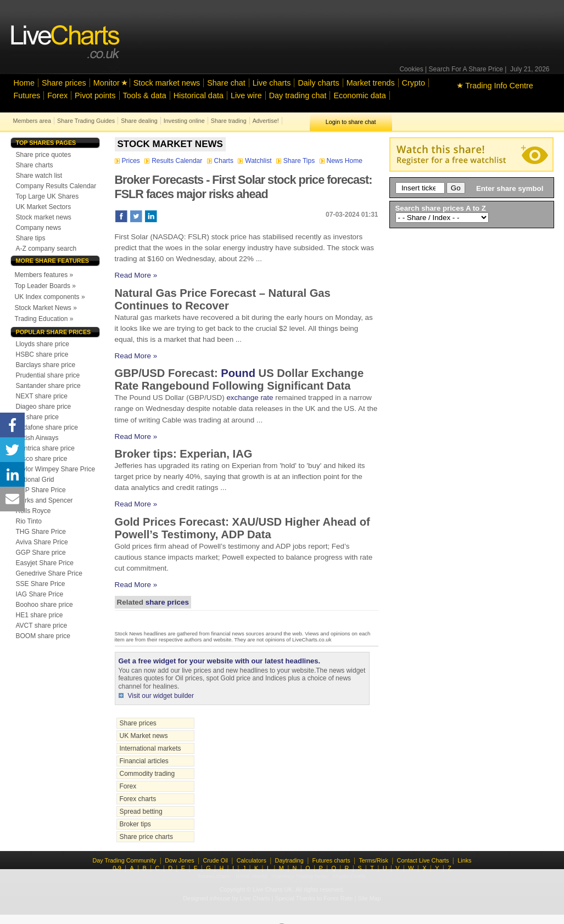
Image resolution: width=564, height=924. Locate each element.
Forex (57, 95)
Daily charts (318, 83)
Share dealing (139, 121)
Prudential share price (48, 375)
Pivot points (95, 95)
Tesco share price (42, 459)
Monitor (107, 83)
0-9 (117, 868)
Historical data (199, 95)
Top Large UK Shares (48, 196)
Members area (32, 121)
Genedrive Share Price (49, 573)
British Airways (37, 438)
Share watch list (39, 176)
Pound (238, 373)
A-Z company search (46, 249)
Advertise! (266, 121)
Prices (129, 161)
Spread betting (141, 812)
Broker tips (135, 824)
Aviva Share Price (42, 542)
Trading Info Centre (495, 86)
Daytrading (289, 860)
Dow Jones (179, 860)
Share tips (31, 238)
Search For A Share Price (466, 69)
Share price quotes (44, 155)
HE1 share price (40, 615)
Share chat (226, 83)
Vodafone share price (47, 427)
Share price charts (146, 837)
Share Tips (297, 161)
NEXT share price (42, 396)
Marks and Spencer (44, 500)
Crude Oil (215, 860)
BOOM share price (43, 636)
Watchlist (256, 161)
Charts (221, 161)
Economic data (359, 95)
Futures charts (331, 860)
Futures (27, 95)
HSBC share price (42, 354)
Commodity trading (147, 774)
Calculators (252, 860)
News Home (341, 161)
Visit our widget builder (161, 696)
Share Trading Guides (86, 121)
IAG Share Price (40, 594)
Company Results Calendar (56, 186)
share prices (167, 602)
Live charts (272, 83)
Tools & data (145, 95)
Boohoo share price (44, 605)
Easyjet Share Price (45, 563)
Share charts (35, 165)
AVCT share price (42, 626)
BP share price (38, 417)
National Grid (35, 480)
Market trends (371, 83)
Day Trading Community (125, 860)
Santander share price (48, 386)
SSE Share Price (41, 584)
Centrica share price (45, 448)
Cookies (411, 69)
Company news (39, 228)
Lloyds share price (43, 344)
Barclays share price (46, 365)
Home (24, 83)
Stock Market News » (46, 308)
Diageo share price (44, 407)
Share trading (229, 121)
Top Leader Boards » (45, 286)
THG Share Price (41, 532)
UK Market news (144, 736)
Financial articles (144, 761)
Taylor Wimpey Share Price (56, 469)
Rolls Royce (33, 511)
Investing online (184, 121)
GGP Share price (41, 553)
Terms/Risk (373, 860)
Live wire (246, 95)
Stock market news (167, 83)
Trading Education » (44, 319)
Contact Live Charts (423, 860)
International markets (150, 748)
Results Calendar (174, 161)
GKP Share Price (41, 490)
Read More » (136, 275)
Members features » (44, 275)
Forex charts (138, 799)
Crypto (414, 83)
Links (464, 860)
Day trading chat (298, 95)
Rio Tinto (29, 521)
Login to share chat (351, 122)
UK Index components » (50, 297)
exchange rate (250, 398)
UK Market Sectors (44, 207)
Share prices (64, 83)
